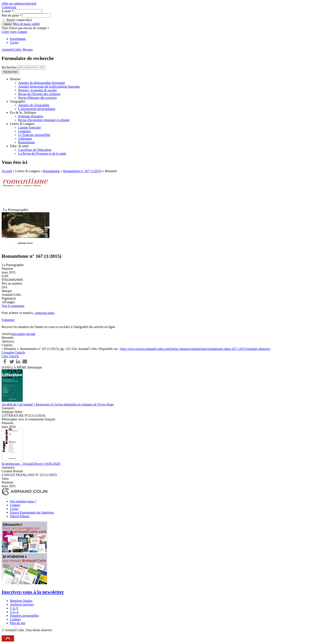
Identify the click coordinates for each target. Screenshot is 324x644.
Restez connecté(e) (19, 20)
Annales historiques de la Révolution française (49, 86)
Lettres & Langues (22, 124)
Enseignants (18, 39)
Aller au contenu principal (19, 3)
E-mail (7, 11)
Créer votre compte (14, 32)
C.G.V (14, 608)
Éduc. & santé (19, 146)
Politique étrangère (31, 116)
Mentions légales (21, 601)
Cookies (15, 619)
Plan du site (18, 623)
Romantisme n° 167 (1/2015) (82, 171)
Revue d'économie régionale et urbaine (44, 120)
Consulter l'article (13, 352)
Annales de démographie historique (42, 83)
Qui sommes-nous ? (23, 501)
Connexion (9, 7)
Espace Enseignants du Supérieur (32, 512)
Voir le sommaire (13, 306)
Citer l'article (10, 356)
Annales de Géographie (34, 105)
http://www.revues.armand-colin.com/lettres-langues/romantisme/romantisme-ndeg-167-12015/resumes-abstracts (195, 349)
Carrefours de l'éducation (35, 150)
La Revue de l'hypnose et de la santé (42, 153)
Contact (15, 505)
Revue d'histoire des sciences (37, 98)
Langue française (30, 127)
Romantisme (27, 142)
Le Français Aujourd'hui (34, 135)
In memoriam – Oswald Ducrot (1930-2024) (31, 464)
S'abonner (8, 320)
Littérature (25, 139)
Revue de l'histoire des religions (39, 94)
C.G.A (14, 612)
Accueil (7, 171)
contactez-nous (44, 313)
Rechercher (10, 67)
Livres (14, 42)
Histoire (15, 79)
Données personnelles (24, 616)
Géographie (18, 101)
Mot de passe (12, 15)
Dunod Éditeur (20, 516)
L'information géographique (37, 109)
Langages (24, 131)
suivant (31, 334)
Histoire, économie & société (38, 90)
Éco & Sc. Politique (23, 113)
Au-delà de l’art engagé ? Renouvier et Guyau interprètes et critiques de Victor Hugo (58, 404)
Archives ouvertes (22, 604)
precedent (19, 334)
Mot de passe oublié (27, 24)
